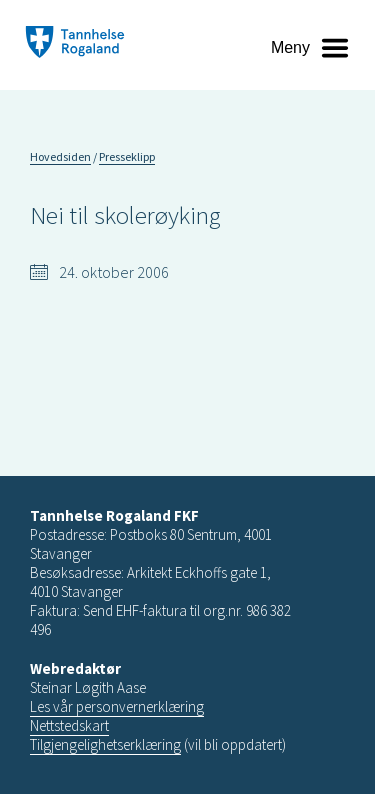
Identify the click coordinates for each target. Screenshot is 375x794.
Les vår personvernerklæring (117, 706)
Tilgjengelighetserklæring (105, 744)
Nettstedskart (69, 725)
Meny (290, 47)
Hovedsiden (60, 156)
